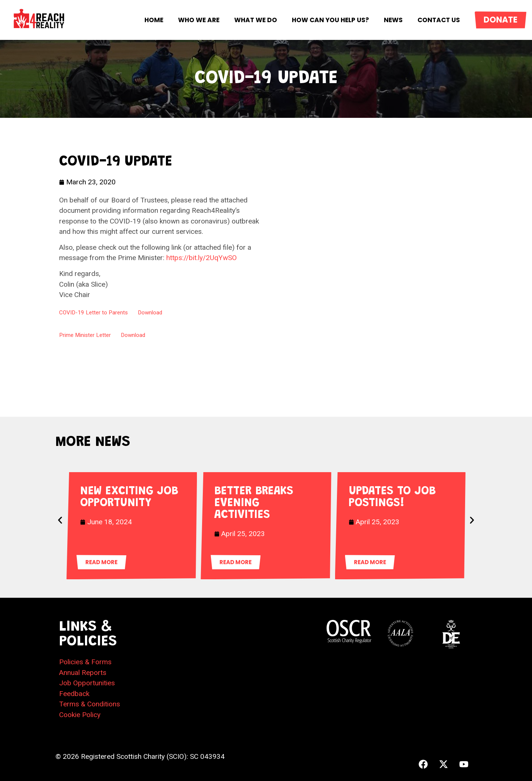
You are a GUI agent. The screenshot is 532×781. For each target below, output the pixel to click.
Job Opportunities (87, 683)
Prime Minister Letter (85, 335)
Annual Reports (83, 673)
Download (150, 313)
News (393, 20)
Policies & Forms (85, 662)
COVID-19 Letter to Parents (93, 313)
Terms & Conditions (90, 704)
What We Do (256, 20)
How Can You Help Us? (330, 20)
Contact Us (439, 20)
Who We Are (199, 20)
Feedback (74, 694)
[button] (60, 520)
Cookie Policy (80, 715)
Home (154, 20)
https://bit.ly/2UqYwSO (202, 258)
